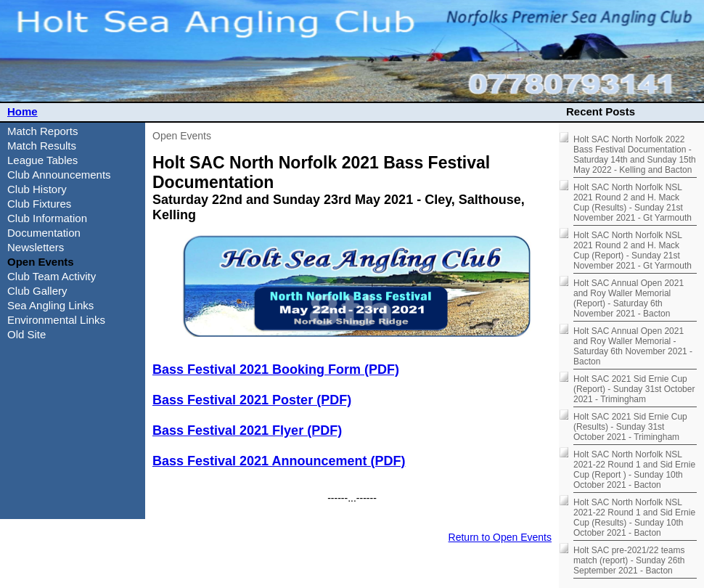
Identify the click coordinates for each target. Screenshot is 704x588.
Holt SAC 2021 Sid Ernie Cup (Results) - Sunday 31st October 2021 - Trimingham (630, 427)
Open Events (182, 136)
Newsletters (36, 247)
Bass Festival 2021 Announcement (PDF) (279, 461)
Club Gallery (37, 291)
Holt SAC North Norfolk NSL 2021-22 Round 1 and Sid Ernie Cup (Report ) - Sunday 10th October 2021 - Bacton (634, 470)
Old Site (26, 334)
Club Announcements (59, 175)
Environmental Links (56, 320)
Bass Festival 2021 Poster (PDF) (252, 400)
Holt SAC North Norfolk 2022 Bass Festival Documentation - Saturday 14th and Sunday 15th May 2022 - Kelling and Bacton (635, 155)
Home (22, 111)
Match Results (42, 146)
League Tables (42, 160)
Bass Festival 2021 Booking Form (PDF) (276, 369)
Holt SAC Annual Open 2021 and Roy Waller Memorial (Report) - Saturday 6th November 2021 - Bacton (629, 298)
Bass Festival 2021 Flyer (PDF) (247, 430)
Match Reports (43, 131)
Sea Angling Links (50, 305)
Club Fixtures (39, 204)
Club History (37, 189)
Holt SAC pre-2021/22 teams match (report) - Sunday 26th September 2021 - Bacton (629, 560)
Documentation (44, 233)
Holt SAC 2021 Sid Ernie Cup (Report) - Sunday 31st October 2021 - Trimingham (634, 389)
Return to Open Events (500, 537)
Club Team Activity (52, 276)
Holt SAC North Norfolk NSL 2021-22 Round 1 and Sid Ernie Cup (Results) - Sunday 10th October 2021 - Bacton (634, 518)
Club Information (47, 218)
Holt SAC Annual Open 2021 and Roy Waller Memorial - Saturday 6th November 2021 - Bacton (633, 346)
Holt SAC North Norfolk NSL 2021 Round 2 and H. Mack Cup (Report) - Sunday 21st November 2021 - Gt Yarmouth (633, 250)
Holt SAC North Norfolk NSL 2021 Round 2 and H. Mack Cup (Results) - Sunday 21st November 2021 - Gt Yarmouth (633, 203)
